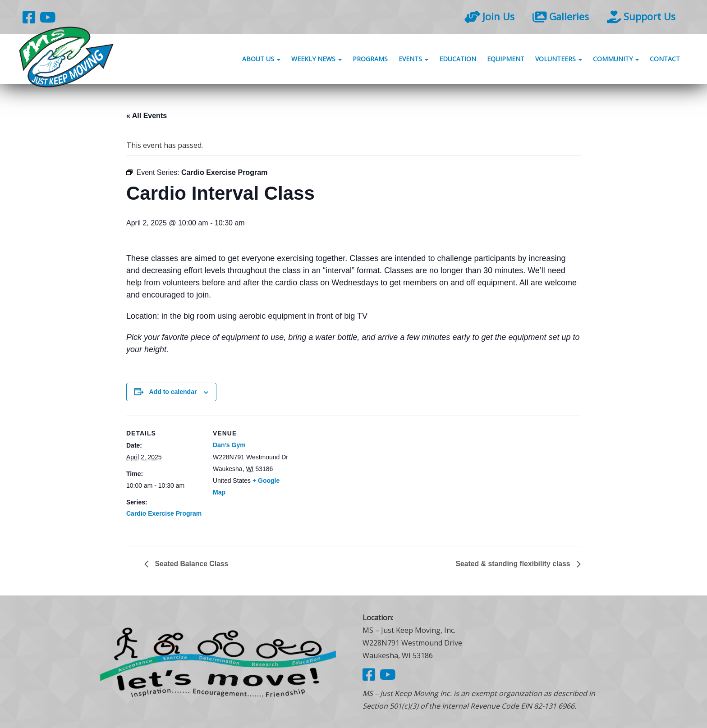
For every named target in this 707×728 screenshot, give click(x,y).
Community (616, 60)
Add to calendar (173, 392)
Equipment (506, 60)
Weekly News (317, 60)
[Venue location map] (347, 478)
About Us (261, 60)
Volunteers (559, 60)
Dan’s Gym (229, 445)
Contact (665, 60)
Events (413, 60)
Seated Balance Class (191, 564)
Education (458, 60)
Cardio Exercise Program (164, 513)
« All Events (147, 116)
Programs (370, 60)
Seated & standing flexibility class (513, 564)
